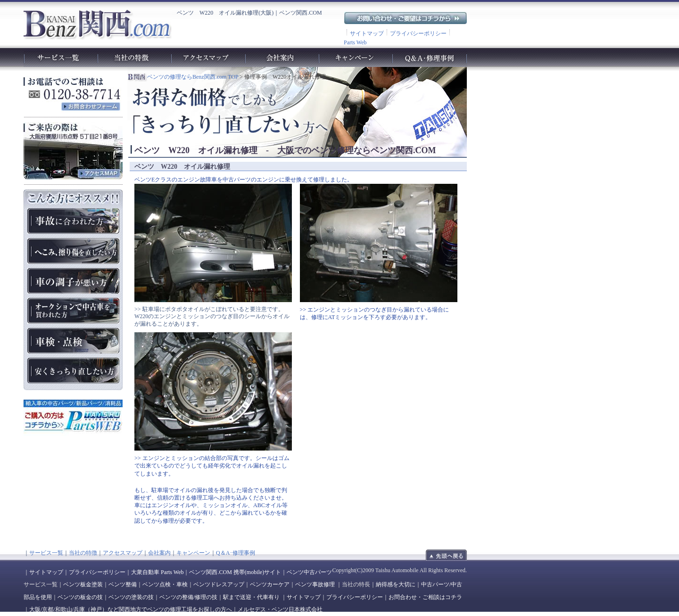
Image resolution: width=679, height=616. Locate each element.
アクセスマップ (123, 553)
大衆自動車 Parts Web (157, 572)
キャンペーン (193, 553)
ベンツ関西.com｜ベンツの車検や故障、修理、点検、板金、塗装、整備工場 (97, 24)
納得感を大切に (396, 584)
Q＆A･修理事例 (236, 553)
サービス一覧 (46, 553)
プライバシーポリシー (418, 33)
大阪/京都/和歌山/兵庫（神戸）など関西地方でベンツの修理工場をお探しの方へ (131, 609)
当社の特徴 (83, 553)
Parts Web (355, 42)
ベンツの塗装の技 (131, 597)
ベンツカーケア (270, 584)
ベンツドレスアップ (219, 584)
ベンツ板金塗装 (83, 584)
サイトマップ (367, 33)
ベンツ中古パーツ (309, 572)
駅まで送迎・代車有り (251, 597)
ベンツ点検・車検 (165, 584)
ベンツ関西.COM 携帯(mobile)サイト (235, 572)
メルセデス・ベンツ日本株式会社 (280, 609)
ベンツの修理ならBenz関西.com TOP (193, 77)
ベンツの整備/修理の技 (188, 597)
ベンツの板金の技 (80, 597)
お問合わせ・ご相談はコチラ (425, 597)
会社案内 (159, 553)
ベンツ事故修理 (315, 584)
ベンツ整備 (123, 584)
